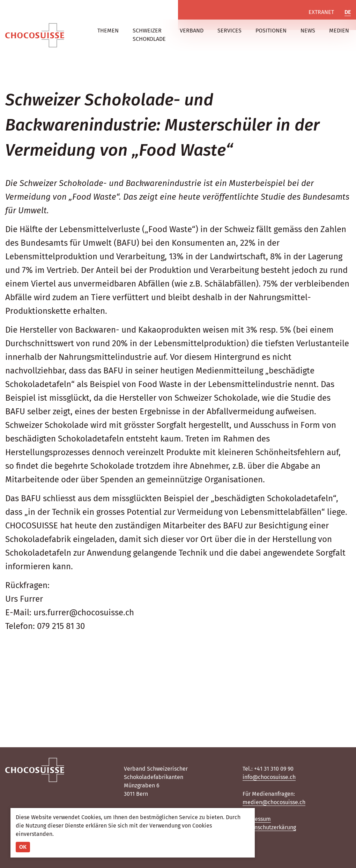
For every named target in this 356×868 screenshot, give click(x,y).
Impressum (257, 819)
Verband (192, 31)
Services (229, 31)
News (308, 31)
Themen (108, 31)
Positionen (271, 31)
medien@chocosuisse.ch (274, 802)
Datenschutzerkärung (269, 827)
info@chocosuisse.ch (269, 777)
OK (23, 847)
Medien (339, 31)
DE (348, 12)
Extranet (321, 12)
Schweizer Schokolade (149, 35)
